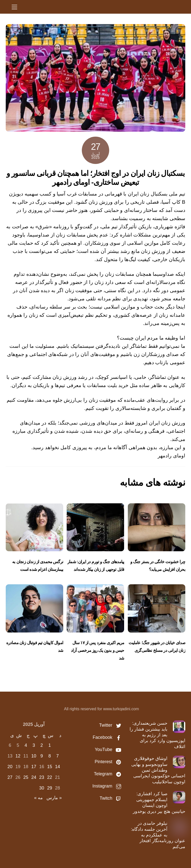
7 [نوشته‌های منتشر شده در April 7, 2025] (57, 756)
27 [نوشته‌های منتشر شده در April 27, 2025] (10, 777)
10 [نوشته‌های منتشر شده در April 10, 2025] (34, 756)
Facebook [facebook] (108, 737)
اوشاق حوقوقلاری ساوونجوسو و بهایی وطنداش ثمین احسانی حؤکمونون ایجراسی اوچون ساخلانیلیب (158, 770)
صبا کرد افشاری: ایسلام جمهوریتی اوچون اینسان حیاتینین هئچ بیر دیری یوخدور (159, 802)
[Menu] (14, 7)
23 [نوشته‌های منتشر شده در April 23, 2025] (42, 777)
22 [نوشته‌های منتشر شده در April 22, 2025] (49, 777)
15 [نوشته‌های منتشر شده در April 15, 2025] (49, 767)
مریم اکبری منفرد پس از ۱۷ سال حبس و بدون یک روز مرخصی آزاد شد (98, 651)
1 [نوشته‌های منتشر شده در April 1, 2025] (49, 745)
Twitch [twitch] (112, 798)
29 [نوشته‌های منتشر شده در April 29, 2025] (49, 788)
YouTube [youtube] (109, 750)
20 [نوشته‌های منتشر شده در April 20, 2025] (10, 767)
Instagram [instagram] (108, 786)
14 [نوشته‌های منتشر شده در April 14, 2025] (57, 767)
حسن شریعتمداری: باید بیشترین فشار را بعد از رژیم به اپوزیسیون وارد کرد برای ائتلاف (157, 735)
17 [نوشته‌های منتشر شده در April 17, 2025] (34, 767)
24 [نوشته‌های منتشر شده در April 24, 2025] (34, 777)
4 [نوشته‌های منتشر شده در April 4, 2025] (26, 745)
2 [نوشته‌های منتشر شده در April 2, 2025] (42, 745)
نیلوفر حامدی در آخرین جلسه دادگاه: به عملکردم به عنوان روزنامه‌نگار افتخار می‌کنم (158, 835)
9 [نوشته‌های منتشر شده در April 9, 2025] (42, 756)
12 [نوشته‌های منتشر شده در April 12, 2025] (18, 756)
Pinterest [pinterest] (109, 762)
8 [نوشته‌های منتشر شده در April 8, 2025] (49, 756)
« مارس (54, 798)
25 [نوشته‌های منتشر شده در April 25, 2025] (26, 777)
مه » (38, 798)
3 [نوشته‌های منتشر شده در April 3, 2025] (34, 745)
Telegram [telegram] (109, 774)
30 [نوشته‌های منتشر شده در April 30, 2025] (42, 788)
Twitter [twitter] (111, 725)
